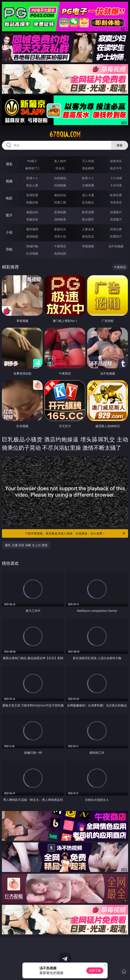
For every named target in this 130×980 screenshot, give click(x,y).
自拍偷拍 (60, 178)
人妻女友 (88, 229)
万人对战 (88, 161)
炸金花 (60, 168)
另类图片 (116, 219)
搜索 (120, 145)
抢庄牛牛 (116, 168)
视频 (9, 181)
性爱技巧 (116, 236)
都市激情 (32, 229)
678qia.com (65, 134)
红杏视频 (32, 253)
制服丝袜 (32, 202)
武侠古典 (116, 229)
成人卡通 (88, 195)
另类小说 (60, 236)
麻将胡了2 (32, 168)
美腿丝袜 (32, 219)
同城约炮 (32, 246)
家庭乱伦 (60, 229)
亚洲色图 (60, 212)
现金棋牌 (88, 168)
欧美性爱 (116, 195)
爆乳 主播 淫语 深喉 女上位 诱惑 (26, 545)
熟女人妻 (32, 185)
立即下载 (95, 971)
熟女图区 (88, 219)
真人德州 (60, 161)
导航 (9, 249)
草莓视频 (88, 246)
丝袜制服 (60, 185)
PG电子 (32, 161)
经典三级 (60, 202)
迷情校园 (32, 236)
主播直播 (88, 185)
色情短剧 (60, 253)
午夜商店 (60, 246)
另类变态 (116, 202)
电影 (9, 198)
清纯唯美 (60, 219)
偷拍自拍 (60, 195)
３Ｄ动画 (116, 178)
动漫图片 (116, 212)
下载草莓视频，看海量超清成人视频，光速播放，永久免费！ (75, 533)
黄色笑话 (88, 236)
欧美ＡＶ (88, 178)
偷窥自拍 (32, 212)
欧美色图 (88, 212)
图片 (9, 215)
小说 (9, 232)
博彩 (9, 164)
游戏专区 (116, 161)
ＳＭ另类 (116, 185)
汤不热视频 (116, 246)
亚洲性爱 (32, 195)
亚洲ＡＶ (32, 178)
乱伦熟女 (88, 202)
